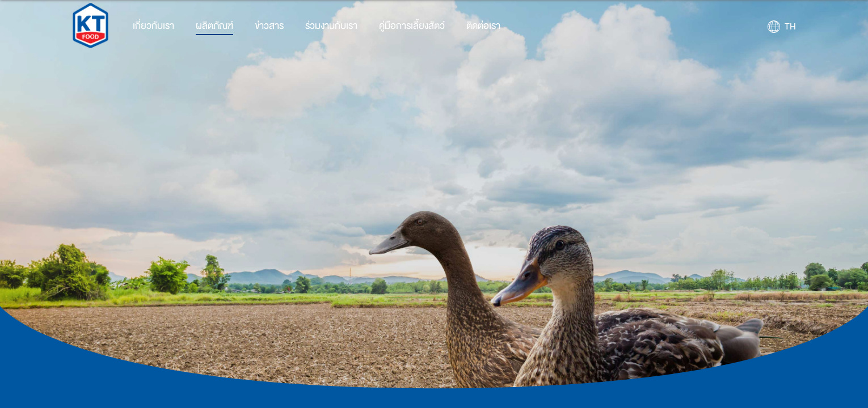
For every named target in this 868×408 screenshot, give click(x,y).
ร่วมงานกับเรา (331, 26)
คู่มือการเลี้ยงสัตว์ (412, 26)
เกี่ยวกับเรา (153, 26)
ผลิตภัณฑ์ (214, 26)
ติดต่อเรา (483, 26)
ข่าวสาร (269, 26)
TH (790, 27)
